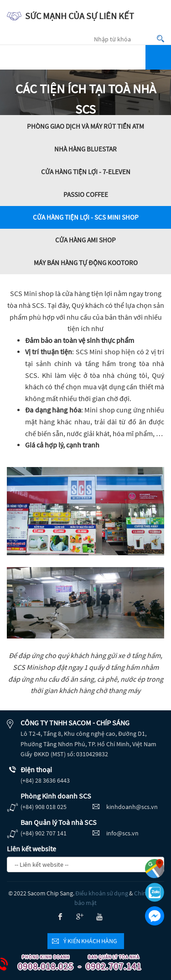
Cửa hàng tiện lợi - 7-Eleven (86, 172)
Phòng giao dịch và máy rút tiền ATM (85, 126)
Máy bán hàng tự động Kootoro (86, 263)
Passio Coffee (86, 194)
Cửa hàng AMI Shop (85, 240)
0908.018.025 (42, 963)
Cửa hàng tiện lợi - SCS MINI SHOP (86, 217)
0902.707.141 (110, 963)
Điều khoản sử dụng (102, 893)
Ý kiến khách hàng (90, 941)
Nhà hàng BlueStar (85, 149)
